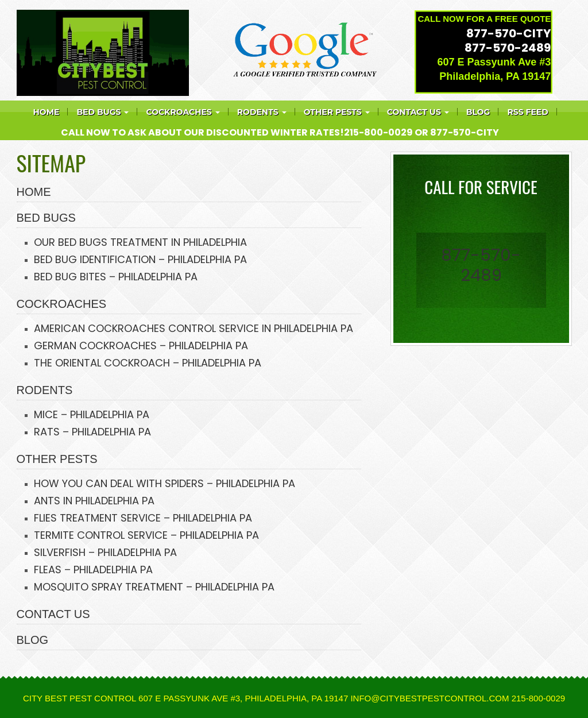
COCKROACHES (183, 112)
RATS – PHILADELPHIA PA (92, 432)
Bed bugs (102, 112)
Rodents (262, 112)
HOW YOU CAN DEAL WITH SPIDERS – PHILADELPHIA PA (165, 483)
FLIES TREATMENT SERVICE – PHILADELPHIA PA (143, 518)
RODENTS (45, 390)
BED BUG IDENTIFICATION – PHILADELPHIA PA (140, 259)
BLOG (33, 640)
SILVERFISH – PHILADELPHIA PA (105, 552)
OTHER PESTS (57, 459)
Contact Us (418, 112)
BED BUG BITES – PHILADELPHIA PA (116, 277)
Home (47, 112)
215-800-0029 (378, 132)
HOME (34, 192)
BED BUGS (46, 218)
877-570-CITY (508, 33)
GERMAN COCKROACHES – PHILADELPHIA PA (141, 346)
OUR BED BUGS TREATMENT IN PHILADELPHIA (140, 242)
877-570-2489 (508, 48)
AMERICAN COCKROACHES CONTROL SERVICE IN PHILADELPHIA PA (194, 328)
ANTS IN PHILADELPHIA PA (94, 501)
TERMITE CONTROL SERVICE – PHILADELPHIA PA (146, 535)
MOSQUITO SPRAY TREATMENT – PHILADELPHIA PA (154, 587)
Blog (478, 112)
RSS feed (527, 112)
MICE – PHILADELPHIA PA (92, 414)
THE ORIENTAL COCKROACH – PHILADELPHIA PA (148, 363)
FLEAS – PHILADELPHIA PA (93, 570)
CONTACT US (53, 614)
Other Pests (337, 112)
